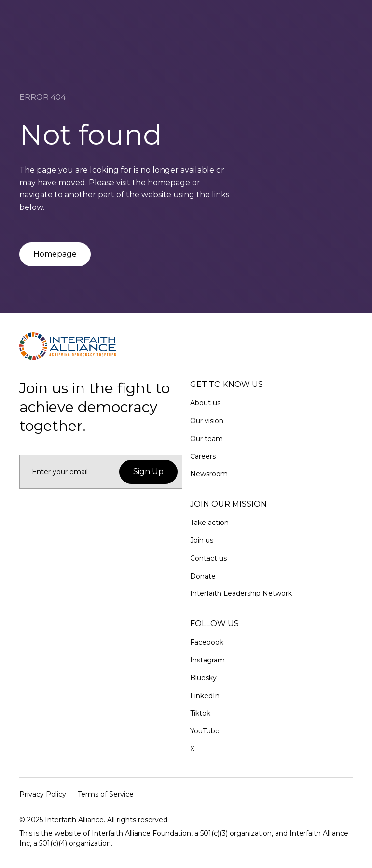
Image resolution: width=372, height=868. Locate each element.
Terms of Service (106, 794)
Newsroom (209, 474)
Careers (203, 456)
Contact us (208, 558)
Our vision (207, 421)
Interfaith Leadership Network (241, 593)
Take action (209, 523)
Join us (202, 540)
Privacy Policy (43, 794)
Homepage (55, 254)
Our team (207, 439)
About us (205, 403)
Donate (203, 576)
